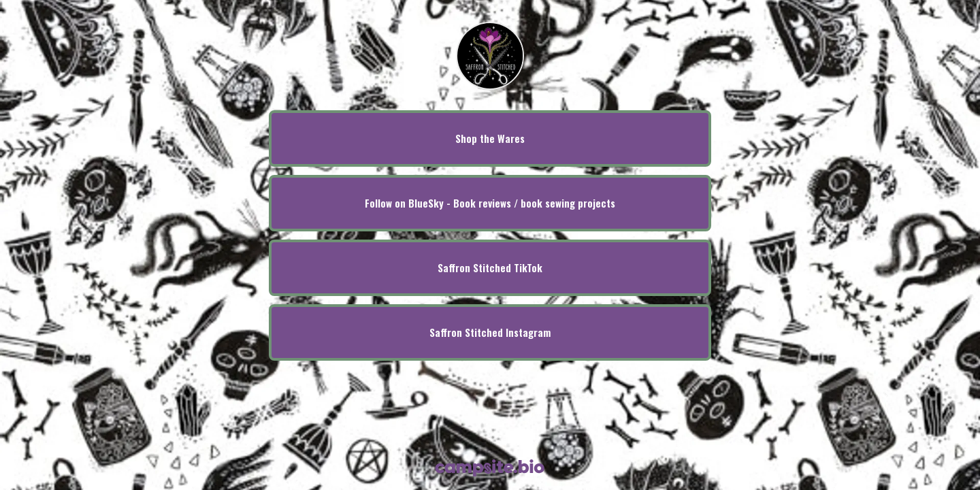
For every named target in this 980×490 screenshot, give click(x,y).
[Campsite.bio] (490, 468)
